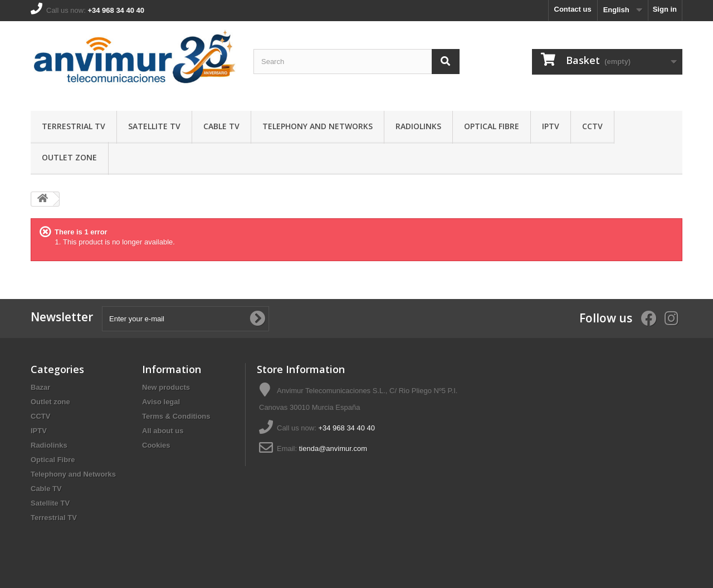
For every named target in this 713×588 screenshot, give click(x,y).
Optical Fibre (492, 126)
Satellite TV (154, 126)
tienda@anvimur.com (333, 449)
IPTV (551, 126)
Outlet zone (69, 157)
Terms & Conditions (176, 416)
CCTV (592, 126)
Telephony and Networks (318, 126)
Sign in (665, 9)
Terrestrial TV (74, 126)
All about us (163, 431)
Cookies (156, 445)
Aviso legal (161, 402)
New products (166, 387)
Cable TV (221, 126)
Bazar (40, 387)
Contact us (573, 9)
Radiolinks (418, 126)
